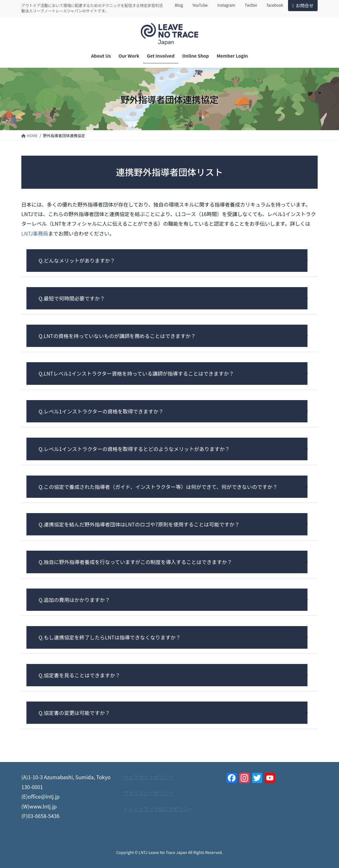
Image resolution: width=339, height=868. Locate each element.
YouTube (200, 5)
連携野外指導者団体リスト (169, 172)
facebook (275, 5)
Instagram (226, 5)
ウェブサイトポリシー (149, 777)
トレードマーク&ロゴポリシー (158, 809)
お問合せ (303, 5)
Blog (179, 5)
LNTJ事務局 (35, 233)
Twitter (251, 5)
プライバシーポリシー (149, 793)
